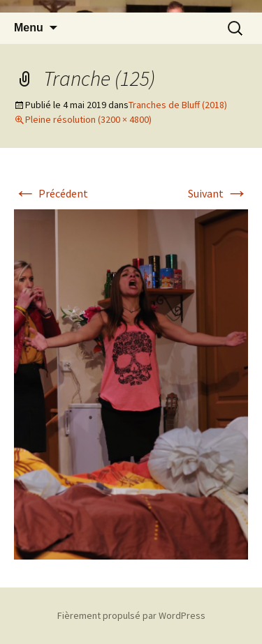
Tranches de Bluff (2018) (178, 105)
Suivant (218, 193)
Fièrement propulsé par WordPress (131, 615)
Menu (29, 28)
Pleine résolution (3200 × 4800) (88, 119)
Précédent (51, 193)
